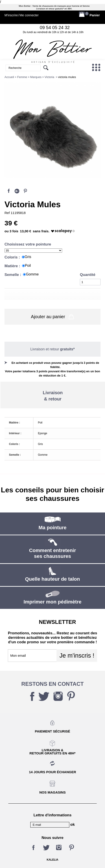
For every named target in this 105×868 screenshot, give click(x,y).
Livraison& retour (53, 396)
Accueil (9, 77)
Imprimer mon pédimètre (52, 602)
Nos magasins (52, 792)
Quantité (88, 275)
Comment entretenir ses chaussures (52, 553)
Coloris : (13, 257)
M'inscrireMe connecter (22, 15)
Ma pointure (53, 528)
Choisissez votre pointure (28, 244)
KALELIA (52, 860)
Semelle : (13, 275)
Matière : (13, 266)
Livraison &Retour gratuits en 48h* (52, 752)
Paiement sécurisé (52, 731)
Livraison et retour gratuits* (50, 9)
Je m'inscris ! (77, 656)
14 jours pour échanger (52, 772)
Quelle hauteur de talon (52, 579)
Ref (8, 213)
